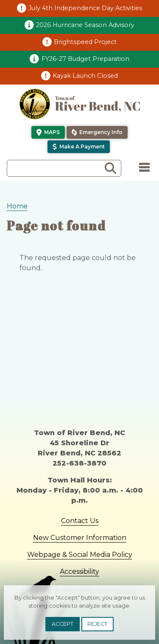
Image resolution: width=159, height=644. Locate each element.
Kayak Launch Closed (85, 76)
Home (17, 206)
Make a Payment (82, 147)
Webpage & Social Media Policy (80, 555)
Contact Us (80, 521)
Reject (97, 624)
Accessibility (79, 571)
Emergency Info (101, 132)
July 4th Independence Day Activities (85, 8)
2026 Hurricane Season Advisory (85, 25)
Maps (52, 132)
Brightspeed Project (85, 42)
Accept (63, 624)
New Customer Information (80, 538)
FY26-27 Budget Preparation (85, 59)
